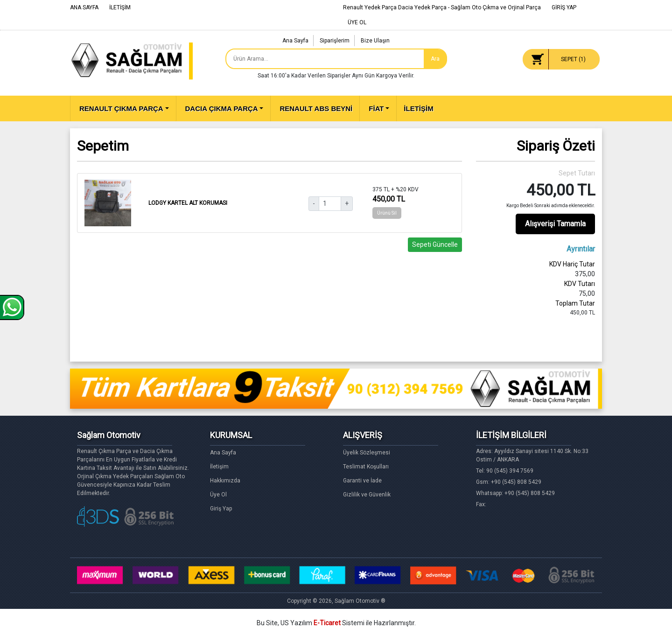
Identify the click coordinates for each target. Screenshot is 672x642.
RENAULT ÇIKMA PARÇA (121, 108)
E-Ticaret (327, 623)
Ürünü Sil (387, 213)
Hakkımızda (225, 481)
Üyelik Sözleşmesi (367, 453)
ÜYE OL (357, 22)
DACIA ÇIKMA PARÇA (222, 108)
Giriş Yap (221, 509)
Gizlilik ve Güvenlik (367, 495)
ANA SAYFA (84, 7)
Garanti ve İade (362, 481)
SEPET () (573, 59)
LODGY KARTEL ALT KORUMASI (188, 203)
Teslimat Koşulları (366, 467)
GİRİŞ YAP (564, 7)
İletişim (219, 467)
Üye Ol (218, 495)
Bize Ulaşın (375, 41)
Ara (435, 59)
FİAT (376, 108)
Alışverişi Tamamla (555, 224)
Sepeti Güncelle (435, 244)
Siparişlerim (335, 41)
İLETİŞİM (120, 7)
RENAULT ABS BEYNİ (316, 108)
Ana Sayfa (295, 41)
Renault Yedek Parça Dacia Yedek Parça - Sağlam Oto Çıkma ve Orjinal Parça (442, 7)
